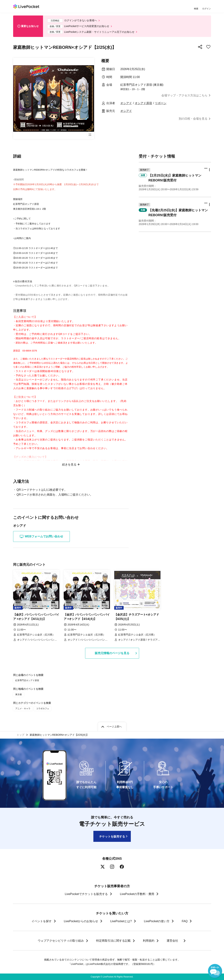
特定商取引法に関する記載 (113, 941)
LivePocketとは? (121, 921)
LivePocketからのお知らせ (81, 921)
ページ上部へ (114, 727)
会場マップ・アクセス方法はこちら (184, 95)
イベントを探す (42, 921)
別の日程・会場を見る (193, 119)
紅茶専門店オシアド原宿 (27, 680)
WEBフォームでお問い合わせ (41, 536)
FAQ (185, 921)
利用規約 (148, 941)
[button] (175, 180)
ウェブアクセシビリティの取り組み (61, 941)
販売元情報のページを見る (112, 653)
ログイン (207, 9)
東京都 (19, 694)
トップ (21, 735)
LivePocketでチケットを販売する (86, 894)
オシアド (126, 103)
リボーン (161, 103)
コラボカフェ (43, 709)
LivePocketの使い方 (157, 921)
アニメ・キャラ (23, 709)
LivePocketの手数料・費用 (137, 894)
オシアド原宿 (143, 103)
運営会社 (174, 941)
